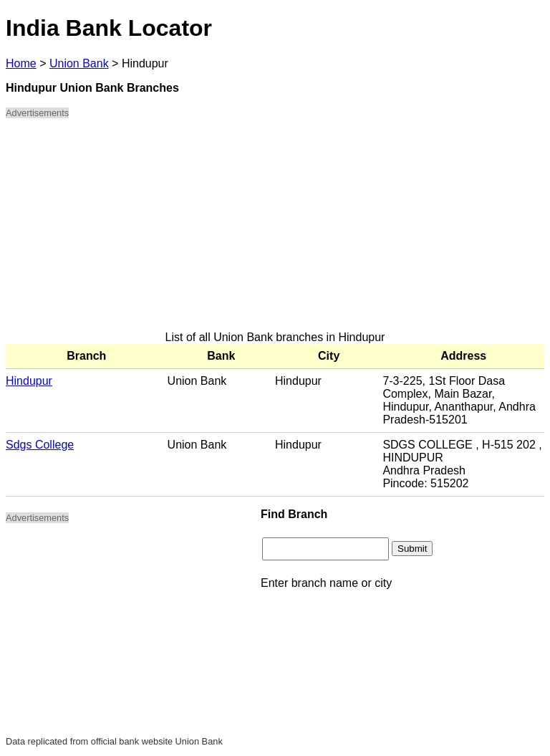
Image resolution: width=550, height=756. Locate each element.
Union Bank (79, 63)
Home (21, 63)
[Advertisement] (275, 231)
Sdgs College (40, 445)
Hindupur (29, 381)
